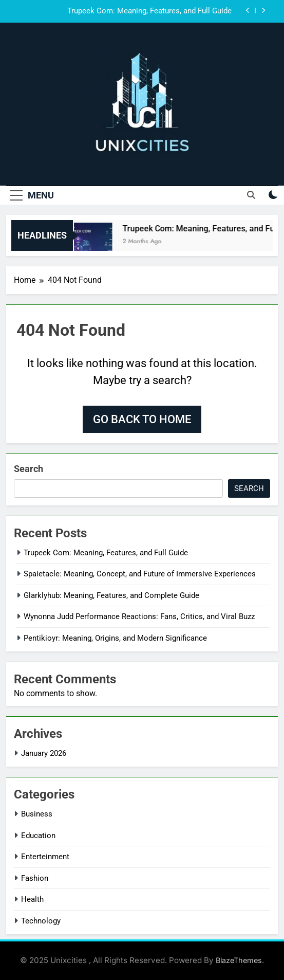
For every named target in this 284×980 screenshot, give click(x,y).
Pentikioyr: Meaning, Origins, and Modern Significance (115, 638)
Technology (41, 921)
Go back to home (142, 419)
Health (32, 899)
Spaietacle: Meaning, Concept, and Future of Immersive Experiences (140, 574)
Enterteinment (45, 857)
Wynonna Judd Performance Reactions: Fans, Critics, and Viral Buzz (139, 616)
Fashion (35, 878)
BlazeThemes (239, 960)
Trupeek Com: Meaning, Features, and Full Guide (149, 11)
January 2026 (44, 753)
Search (29, 469)
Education (38, 836)
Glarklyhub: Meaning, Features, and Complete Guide (111, 595)
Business (37, 814)
